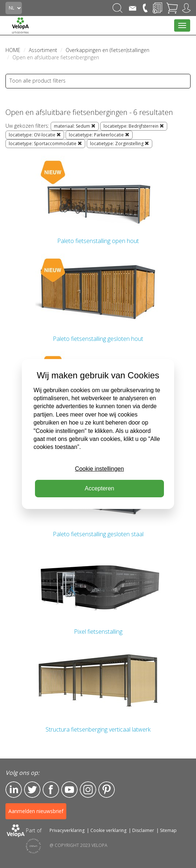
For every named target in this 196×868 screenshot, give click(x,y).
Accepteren (100, 488)
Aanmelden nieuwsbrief (36, 811)
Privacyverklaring (67, 830)
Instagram (88, 790)
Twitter (32, 790)
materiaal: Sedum (75, 126)
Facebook (51, 790)
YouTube (69, 790)
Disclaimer (143, 830)
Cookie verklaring (108, 830)
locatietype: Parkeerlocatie (99, 135)
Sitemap (168, 830)
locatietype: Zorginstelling (119, 144)
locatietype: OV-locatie (35, 135)
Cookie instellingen (99, 469)
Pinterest (107, 790)
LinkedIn (14, 790)
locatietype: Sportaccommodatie (45, 144)
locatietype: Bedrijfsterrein (134, 126)
